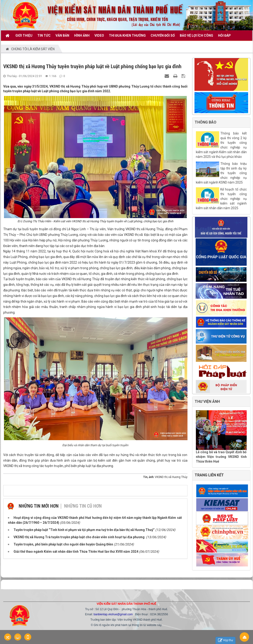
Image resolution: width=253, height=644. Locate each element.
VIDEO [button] (99, 35)
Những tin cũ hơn (83, 506)
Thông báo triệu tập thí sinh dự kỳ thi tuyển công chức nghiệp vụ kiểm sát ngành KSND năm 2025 (221, 173)
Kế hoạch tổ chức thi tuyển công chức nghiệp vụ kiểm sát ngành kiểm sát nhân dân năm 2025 (221, 199)
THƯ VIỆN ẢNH (207, 402)
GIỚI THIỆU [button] (24, 35)
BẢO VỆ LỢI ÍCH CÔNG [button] (196, 35)
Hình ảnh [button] (82, 35)
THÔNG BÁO (206, 122)
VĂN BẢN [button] (62, 35)
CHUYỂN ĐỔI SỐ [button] (163, 35)
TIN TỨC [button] (44, 35)
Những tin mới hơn (39, 506)
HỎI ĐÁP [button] (224, 35)
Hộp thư (225, 640)
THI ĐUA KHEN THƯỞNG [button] (127, 35)
